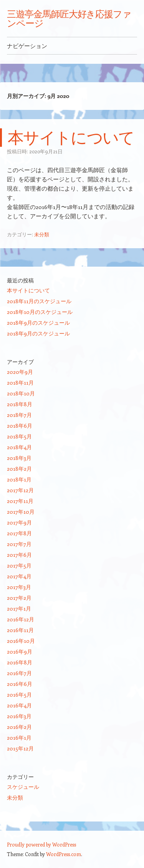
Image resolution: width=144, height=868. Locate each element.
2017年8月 (19, 533)
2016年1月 (19, 738)
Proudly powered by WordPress (41, 844)
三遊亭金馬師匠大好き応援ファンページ (69, 18)
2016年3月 (19, 716)
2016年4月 (19, 705)
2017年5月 (19, 565)
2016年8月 (20, 662)
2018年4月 (19, 447)
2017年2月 (19, 598)
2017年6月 (19, 555)
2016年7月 (19, 673)
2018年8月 (20, 404)
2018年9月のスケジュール (38, 323)
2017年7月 (19, 544)
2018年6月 (20, 426)
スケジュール (23, 787)
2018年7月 (19, 415)
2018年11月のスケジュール (39, 301)
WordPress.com (64, 854)
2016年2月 (19, 727)
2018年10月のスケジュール (40, 312)
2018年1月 (19, 479)
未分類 (42, 234)
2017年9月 (19, 522)
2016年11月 (20, 630)
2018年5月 (19, 436)
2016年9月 (20, 651)
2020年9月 (20, 372)
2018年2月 (19, 469)
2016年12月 (21, 619)
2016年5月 (19, 695)
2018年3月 (19, 458)
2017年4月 (19, 576)
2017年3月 (19, 587)
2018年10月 (21, 393)
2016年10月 (21, 641)
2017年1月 (19, 608)
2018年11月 (20, 383)
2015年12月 (20, 748)
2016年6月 (20, 684)
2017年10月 (21, 512)
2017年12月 (20, 490)
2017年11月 (20, 501)
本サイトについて (71, 137)
